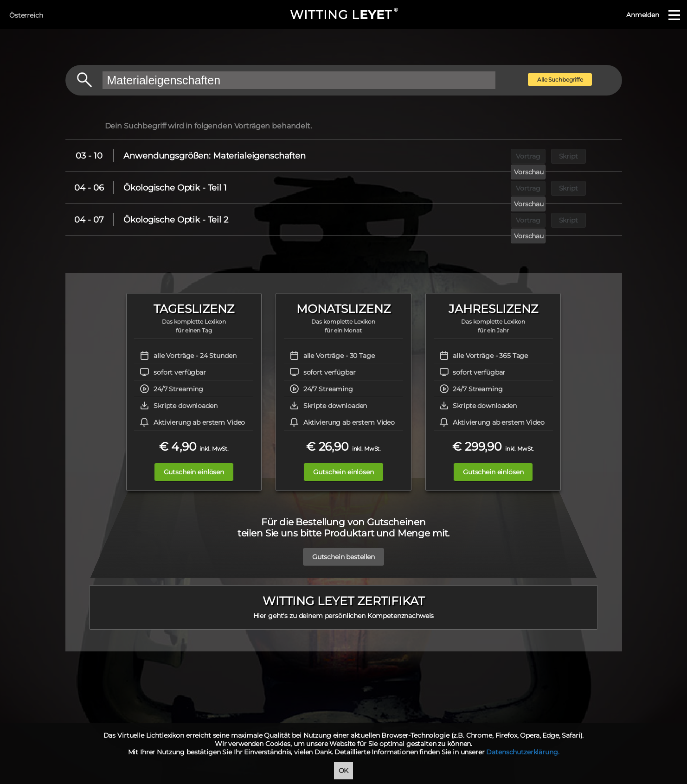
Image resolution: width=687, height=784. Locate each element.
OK (344, 771)
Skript (555, 156)
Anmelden (643, 15)
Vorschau (597, 156)
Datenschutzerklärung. (523, 752)
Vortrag (512, 156)
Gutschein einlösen (189, 472)
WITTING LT (343, 15)
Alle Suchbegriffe (560, 80)
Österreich (26, 15)
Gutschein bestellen (343, 552)
